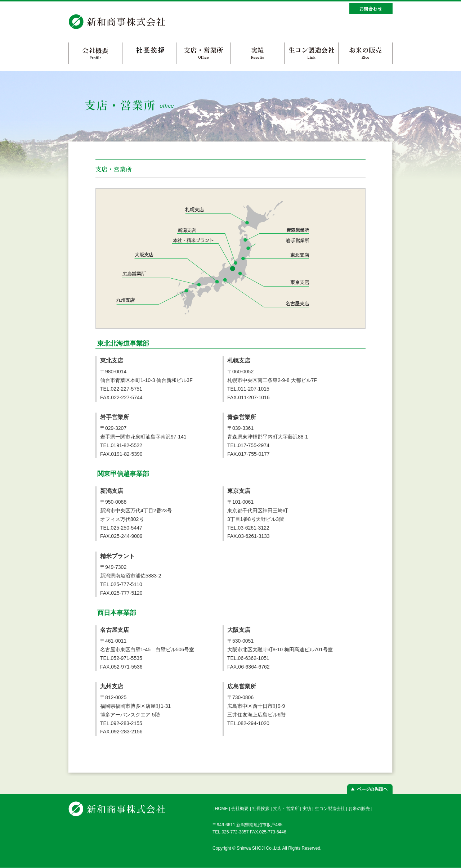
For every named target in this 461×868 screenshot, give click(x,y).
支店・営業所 (286, 809)
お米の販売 (359, 809)
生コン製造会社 (330, 809)
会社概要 (240, 809)
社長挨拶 (261, 809)
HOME (221, 809)
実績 (307, 809)
